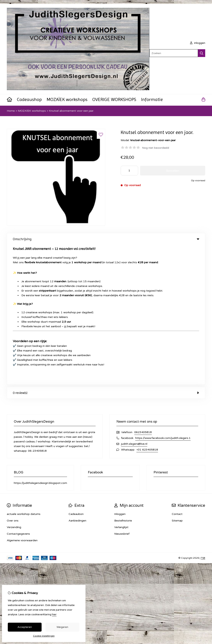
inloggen (198, 43)
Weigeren (62, 627)
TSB (203, 418)
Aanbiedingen (77, 381)
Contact (177, 374)
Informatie (152, 99)
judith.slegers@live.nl (134, 304)
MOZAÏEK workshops (67, 99)
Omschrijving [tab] (106, 239)
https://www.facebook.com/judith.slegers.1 (163, 298)
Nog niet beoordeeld (156, 148)
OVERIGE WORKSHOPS (114, 99)
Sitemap (177, 381)
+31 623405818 (147, 310)
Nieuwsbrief (122, 394)
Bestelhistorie (123, 381)
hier (54, 615)
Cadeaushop (29, 99)
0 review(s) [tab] (106, 253)
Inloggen (120, 374)
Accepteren (25, 627)
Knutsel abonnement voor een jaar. (72, 111)
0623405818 (143, 292)
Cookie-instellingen (44, 636)
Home (11, 111)
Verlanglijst (121, 387)
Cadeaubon (76, 374)
